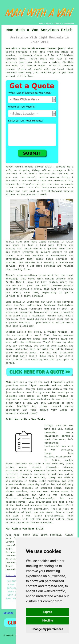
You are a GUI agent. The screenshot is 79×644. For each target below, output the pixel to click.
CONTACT (58, 23)
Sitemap (8, 613)
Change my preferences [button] (47, 629)
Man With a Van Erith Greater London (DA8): (36, 49)
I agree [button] (47, 612)
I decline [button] (47, 620)
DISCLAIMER (69, 23)
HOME (41, 23)
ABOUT (48, 23)
